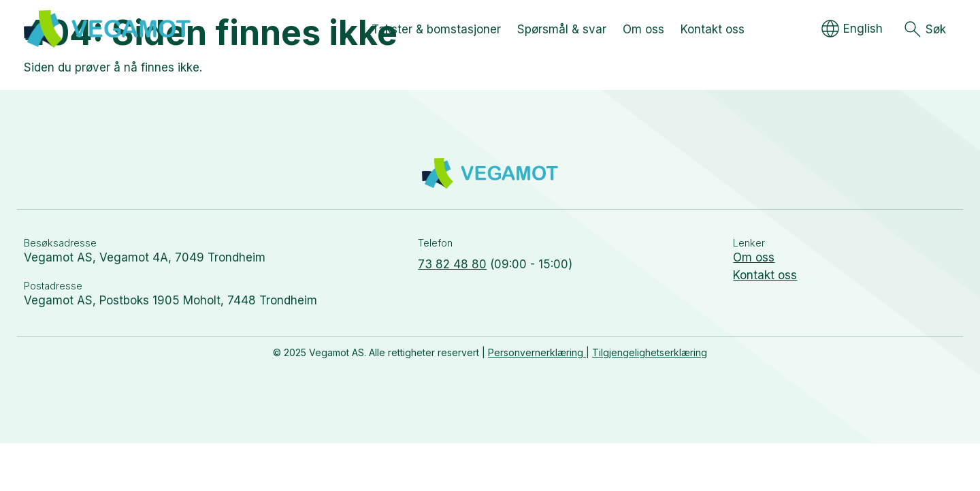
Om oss (754, 257)
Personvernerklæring (537, 352)
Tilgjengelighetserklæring (650, 352)
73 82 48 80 (452, 264)
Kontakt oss (765, 275)
